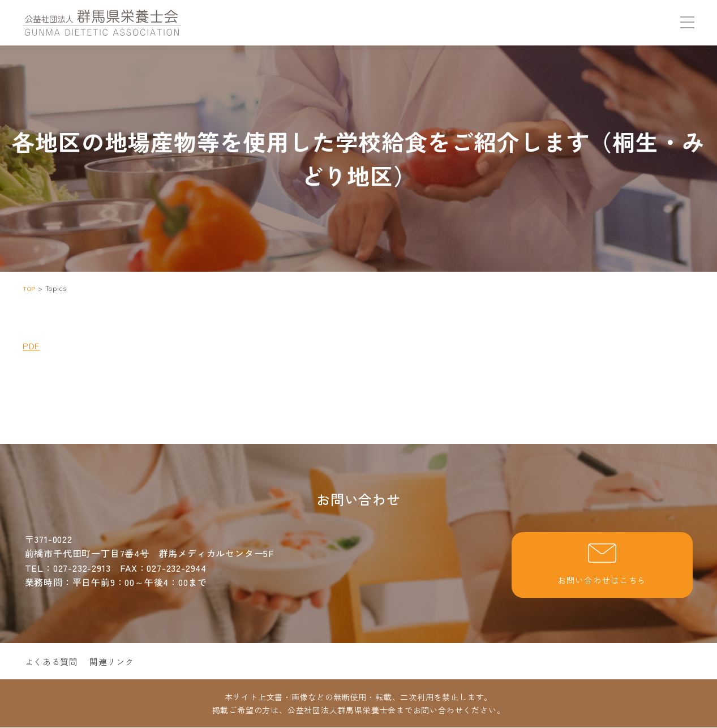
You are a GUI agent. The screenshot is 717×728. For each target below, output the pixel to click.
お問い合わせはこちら (602, 566)
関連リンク (117, 662)
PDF (31, 345)
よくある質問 (53, 662)
